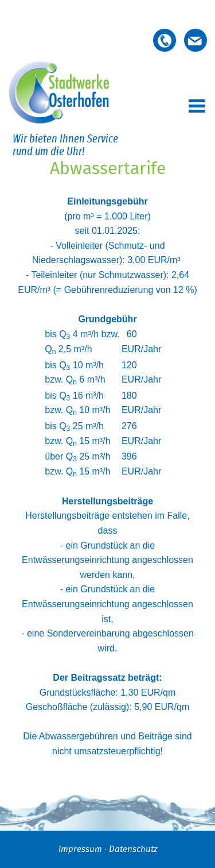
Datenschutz (133, 849)
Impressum (80, 849)
